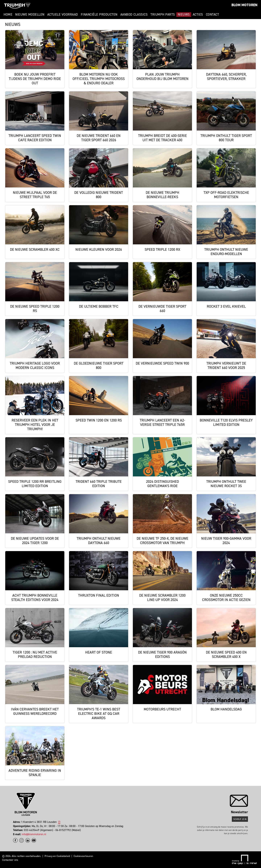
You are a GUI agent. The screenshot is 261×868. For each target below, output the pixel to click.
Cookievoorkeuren (83, 856)
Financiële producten (99, 15)
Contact (213, 15)
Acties (198, 15)
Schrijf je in (240, 819)
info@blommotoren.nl (34, 834)
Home (8, 15)
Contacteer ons (10, 860)
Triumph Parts (163, 15)
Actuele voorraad (63, 15)
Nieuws (184, 15)
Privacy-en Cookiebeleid (57, 856)
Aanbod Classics (134, 15)
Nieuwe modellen (30, 15)
